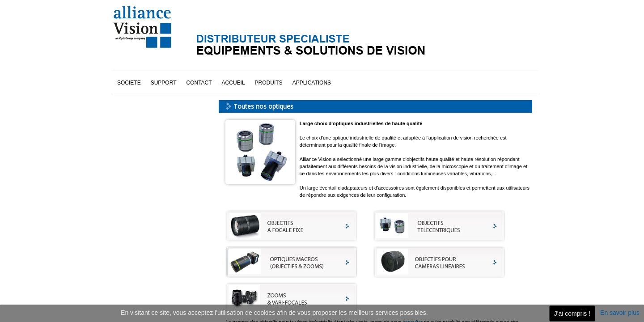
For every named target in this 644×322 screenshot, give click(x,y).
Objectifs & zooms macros (157, 62)
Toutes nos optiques (150, 112)
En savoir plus (620, 313)
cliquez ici (144, 264)
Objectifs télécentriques (154, 100)
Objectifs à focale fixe (151, 75)
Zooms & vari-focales (151, 125)
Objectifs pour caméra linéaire (161, 87)
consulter (413, 261)
